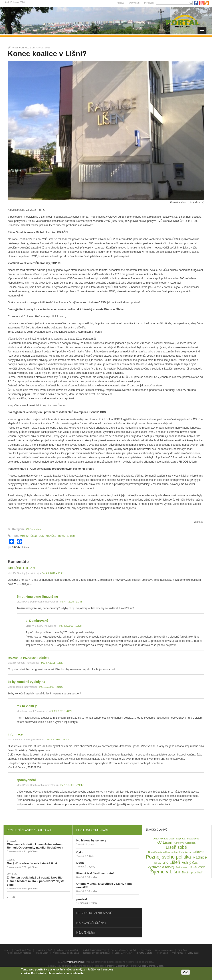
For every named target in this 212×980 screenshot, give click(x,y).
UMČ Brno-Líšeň (44, 950)
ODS (41, 536)
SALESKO (146, 950)
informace (15, 734)
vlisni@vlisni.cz (76, 962)
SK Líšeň (171, 862)
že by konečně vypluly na (26, 682)
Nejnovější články (91, 923)
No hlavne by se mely (91, 840)
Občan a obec (34, 529)
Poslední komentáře (92, 830)
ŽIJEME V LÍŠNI (144, 953)
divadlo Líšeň (168, 839)
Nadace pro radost (164, 950)
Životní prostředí (192, 872)
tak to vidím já (27, 706)
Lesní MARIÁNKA (123, 953)
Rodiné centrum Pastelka (19, 953)
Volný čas (190, 863)
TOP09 (61, 536)
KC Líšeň (164, 842)
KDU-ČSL (51, 536)
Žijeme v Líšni (165, 872)
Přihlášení (149, 3)
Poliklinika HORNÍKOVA (95, 950)
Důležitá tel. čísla (23, 950)
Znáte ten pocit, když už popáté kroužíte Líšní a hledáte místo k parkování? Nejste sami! (36, 881)
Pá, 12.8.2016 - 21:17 (72, 785)
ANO (156, 839)
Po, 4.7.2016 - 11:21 (53, 573)
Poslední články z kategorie (29, 830)
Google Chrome (147, 966)
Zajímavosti (182, 867)
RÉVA (158, 863)
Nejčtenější (86, 932)
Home (7, 950)
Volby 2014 (162, 953)
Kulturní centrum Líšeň (68, 950)
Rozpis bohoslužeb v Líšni (123, 950)
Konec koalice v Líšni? (47, 54)
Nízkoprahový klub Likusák (66, 953)
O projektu (134, 3)
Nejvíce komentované (94, 913)
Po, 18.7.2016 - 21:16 (51, 687)
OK (186, 972)
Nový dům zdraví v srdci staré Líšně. (32, 863)
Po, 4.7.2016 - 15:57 (52, 663)
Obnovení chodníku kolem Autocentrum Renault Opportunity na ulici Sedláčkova (35, 846)
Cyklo (80, 852)
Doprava (181, 839)
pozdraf (82, 899)
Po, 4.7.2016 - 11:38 (71, 602)
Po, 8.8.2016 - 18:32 (58, 739)
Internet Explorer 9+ (118, 966)
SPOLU (71, 536)
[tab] (38, 830)
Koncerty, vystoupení (185, 843)
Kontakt (120, 3)
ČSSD (34, 536)
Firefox (133, 966)
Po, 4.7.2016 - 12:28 (71, 626)
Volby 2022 (193, 953)
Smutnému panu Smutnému (37, 596)
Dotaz (80, 863)
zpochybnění (26, 780)
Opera (160, 966)
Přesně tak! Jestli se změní (95, 873)
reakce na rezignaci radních (28, 658)
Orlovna (199, 852)
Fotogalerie (193, 839)
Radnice (24, 536)
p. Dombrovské (37, 621)
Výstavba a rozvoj (161, 867)
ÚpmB (193, 867)
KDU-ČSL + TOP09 (21, 568)
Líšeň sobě (176, 847)
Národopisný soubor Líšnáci (97, 953)
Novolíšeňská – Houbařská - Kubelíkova (170, 852)
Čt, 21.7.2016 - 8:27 (61, 711)
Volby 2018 (178, 953)
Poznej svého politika (168, 857)
